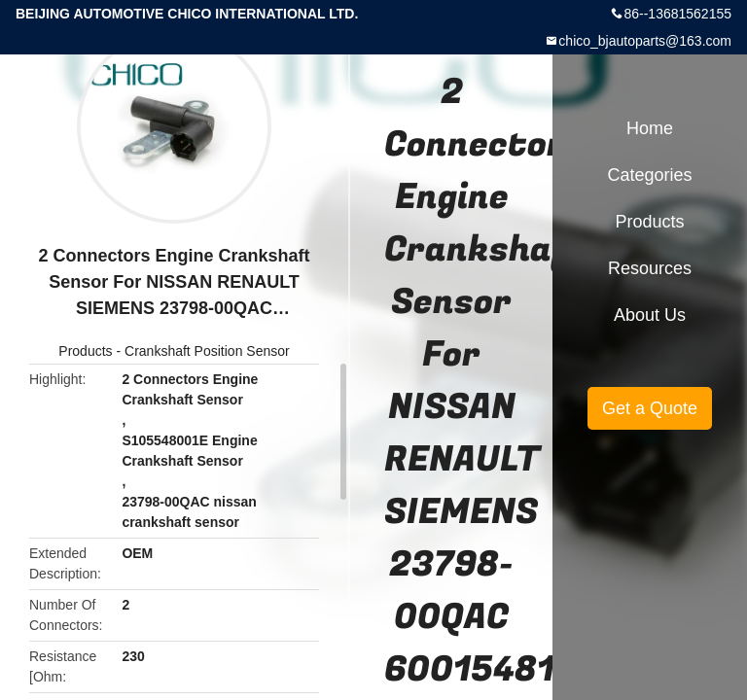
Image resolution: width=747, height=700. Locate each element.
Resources (650, 268)
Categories (649, 175)
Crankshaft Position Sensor (207, 351)
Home (650, 128)
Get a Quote (650, 408)
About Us (650, 315)
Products (85, 351)
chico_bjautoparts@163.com (645, 41)
